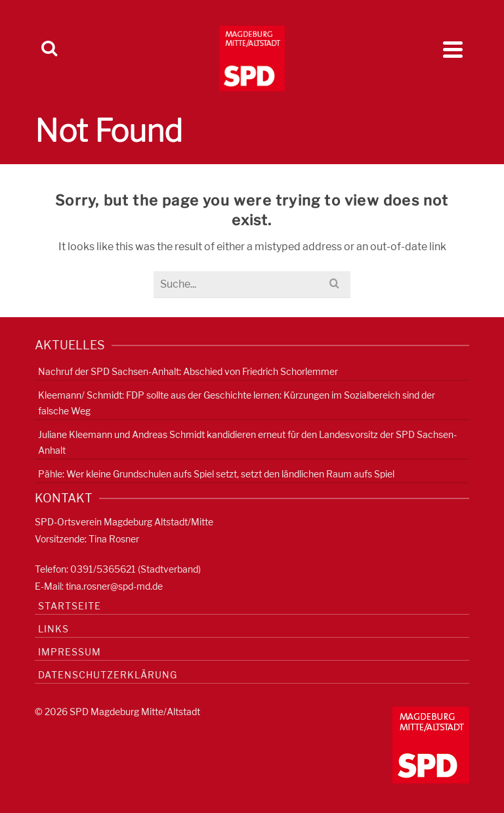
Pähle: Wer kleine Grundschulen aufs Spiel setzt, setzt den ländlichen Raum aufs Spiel (216, 474)
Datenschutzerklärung (108, 675)
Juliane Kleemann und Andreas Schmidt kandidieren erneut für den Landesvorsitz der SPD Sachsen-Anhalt (247, 442)
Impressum (70, 652)
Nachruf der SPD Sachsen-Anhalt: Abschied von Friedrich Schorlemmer (188, 371)
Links (53, 629)
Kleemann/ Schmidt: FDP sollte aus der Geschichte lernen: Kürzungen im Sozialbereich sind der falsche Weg (237, 403)
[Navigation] (453, 49)
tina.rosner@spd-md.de (114, 586)
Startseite (70, 606)
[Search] (49, 49)
